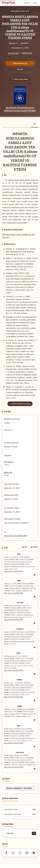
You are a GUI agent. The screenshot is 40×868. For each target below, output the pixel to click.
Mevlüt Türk (27, 53)
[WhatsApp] (13, 853)
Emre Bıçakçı (13, 53)
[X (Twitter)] (20, 853)
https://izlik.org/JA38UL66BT (16, 536)
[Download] (34, 833)
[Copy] (34, 575)
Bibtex (34, 547)
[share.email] (34, 853)
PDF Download (20, 63)
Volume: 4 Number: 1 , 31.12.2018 (19, 788)
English (27, 3)
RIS (25, 547)
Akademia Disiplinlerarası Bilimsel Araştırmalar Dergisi (20, 109)
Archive (6, 779)
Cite (20, 69)
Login (35, 3)
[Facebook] (6, 853)
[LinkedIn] (27, 853)
